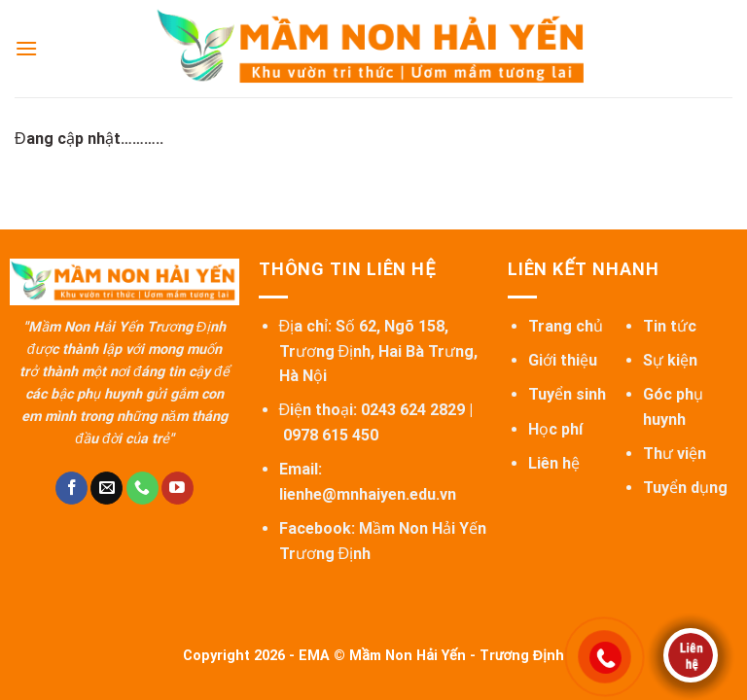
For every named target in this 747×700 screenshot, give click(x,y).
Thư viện (675, 454)
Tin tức (670, 326)
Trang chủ (566, 326)
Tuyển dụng (685, 488)
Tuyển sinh (567, 394)
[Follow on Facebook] (71, 488)
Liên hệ (554, 463)
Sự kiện (670, 360)
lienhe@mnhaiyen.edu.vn (368, 494)
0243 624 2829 (413, 410)
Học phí (555, 429)
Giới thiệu (563, 360)
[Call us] (142, 488)
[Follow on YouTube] (178, 488)
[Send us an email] (107, 488)
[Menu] (26, 48)
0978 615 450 (331, 435)
